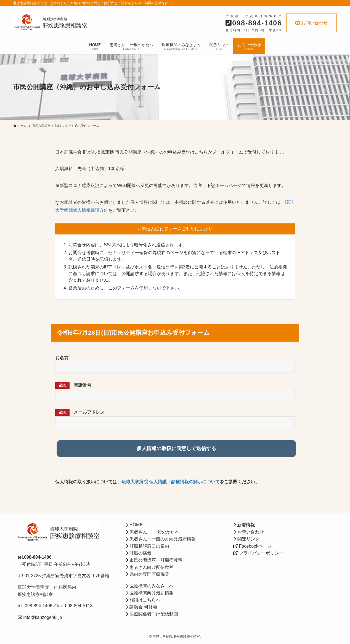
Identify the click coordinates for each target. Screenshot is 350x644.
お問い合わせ (311, 23)
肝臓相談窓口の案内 (147, 546)
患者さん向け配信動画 (150, 567)
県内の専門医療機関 (147, 574)
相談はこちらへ (143, 600)
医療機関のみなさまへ (150, 586)
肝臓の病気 (139, 553)
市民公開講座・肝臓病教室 (154, 560)
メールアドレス (80, 412)
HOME (134, 525)
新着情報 (245, 525)
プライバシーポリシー (258, 553)
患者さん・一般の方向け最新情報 (161, 539)
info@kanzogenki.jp (42, 617)
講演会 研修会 (141, 607)
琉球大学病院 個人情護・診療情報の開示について (171, 482)
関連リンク (246, 539)
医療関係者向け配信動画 (152, 614)
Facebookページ (252, 546)
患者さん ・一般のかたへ (153, 532)
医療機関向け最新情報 (150, 593)
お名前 (62, 358)
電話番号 (73, 385)
